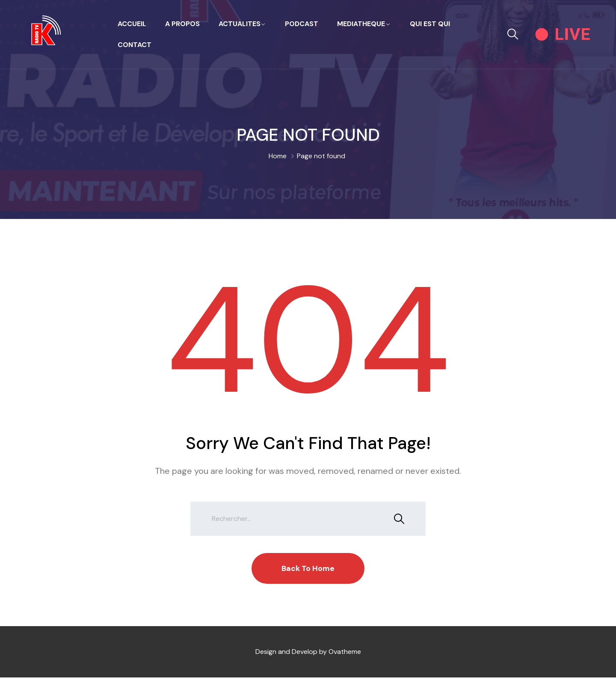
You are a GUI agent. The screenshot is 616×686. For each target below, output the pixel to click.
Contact (135, 45)
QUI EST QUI (430, 24)
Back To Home (308, 568)
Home (278, 156)
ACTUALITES (240, 24)
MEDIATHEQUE (361, 24)
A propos (182, 24)
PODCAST (302, 24)
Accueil (132, 24)
